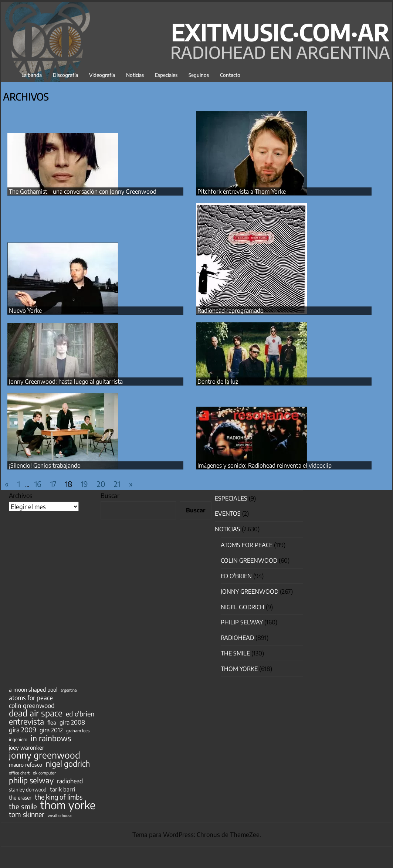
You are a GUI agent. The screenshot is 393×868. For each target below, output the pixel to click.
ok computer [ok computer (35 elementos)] (44, 773)
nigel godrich (243, 607)
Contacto (230, 75)
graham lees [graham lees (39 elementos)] (78, 731)
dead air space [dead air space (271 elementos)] (36, 713)
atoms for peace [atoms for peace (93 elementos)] (31, 698)
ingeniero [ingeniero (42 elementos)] (18, 739)
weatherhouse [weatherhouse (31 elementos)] (60, 815)
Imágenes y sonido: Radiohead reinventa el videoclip (265, 465)
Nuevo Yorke (25, 311)
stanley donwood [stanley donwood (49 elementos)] (28, 789)
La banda (32, 75)
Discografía (65, 75)
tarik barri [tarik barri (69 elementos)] (63, 789)
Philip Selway (242, 622)
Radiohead (237, 638)
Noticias (135, 75)
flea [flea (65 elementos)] (52, 722)
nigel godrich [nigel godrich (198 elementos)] (68, 764)
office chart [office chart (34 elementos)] (19, 773)
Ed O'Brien (236, 576)
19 (84, 484)
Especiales (166, 75)
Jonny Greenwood (250, 591)
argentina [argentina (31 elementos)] (69, 690)
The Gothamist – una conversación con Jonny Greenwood (83, 191)
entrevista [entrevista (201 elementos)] (26, 722)
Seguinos (199, 75)
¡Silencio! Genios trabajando (45, 465)
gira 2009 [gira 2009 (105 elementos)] (23, 730)
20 (101, 484)
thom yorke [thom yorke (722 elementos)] (68, 805)
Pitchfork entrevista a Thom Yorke (242, 191)
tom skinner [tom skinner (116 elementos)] (27, 814)
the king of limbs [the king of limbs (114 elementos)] (59, 797)
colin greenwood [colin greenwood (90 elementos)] (32, 706)
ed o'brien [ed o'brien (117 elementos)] (80, 714)
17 (53, 484)
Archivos (21, 495)
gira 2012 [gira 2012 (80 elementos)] (51, 730)
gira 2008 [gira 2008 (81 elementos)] (72, 722)
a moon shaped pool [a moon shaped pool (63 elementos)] (33, 689)
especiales (231, 498)
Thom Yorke (239, 669)
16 (38, 484)
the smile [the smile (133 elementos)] (23, 806)
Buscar (110, 495)
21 (117, 484)
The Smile (235, 653)
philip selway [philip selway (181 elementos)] (31, 780)
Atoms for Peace (247, 545)
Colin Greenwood (249, 560)
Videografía (102, 75)
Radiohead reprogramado (231, 311)
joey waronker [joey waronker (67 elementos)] (26, 747)
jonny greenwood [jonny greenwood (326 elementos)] (45, 755)
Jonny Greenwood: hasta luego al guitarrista (66, 382)
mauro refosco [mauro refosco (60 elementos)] (26, 764)
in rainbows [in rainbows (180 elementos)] (51, 738)
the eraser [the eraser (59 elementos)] (20, 797)
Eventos (228, 513)
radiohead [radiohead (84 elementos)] (70, 781)
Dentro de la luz (218, 382)
